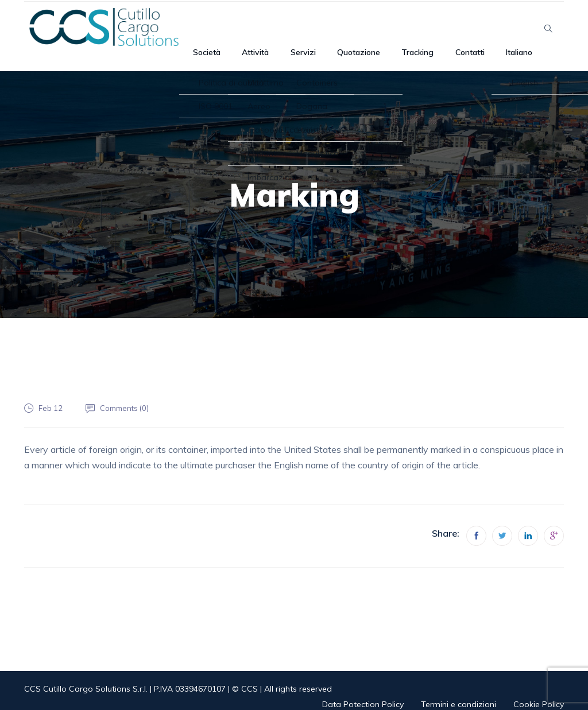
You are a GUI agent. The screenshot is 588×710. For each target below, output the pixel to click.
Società (245, 29)
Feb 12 (51, 394)
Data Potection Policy (363, 690)
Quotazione (374, 29)
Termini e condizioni (459, 690)
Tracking (426, 29)
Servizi (325, 29)
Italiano (514, 29)
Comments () (128, 394)
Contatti (471, 29)
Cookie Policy (539, 690)
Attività (286, 29)
